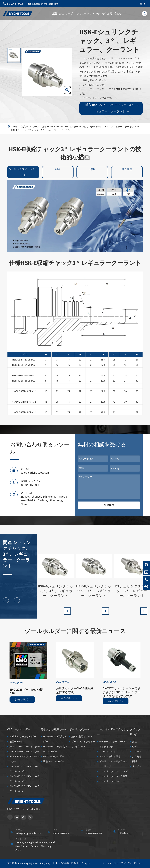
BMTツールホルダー (54, 756)
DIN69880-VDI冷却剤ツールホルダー (55, 749)
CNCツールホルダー (39, 129)
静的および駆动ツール (54, 729)
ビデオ (135, 746)
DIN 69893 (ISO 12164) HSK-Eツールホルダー (24, 789)
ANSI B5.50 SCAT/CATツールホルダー (25, 759)
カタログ (100, 14)
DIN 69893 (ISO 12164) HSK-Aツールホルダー (24, 769)
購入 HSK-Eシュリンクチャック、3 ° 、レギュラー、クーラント (112, 108)
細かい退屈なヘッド (82, 737)
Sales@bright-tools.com (43, 4)
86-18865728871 (94, 833)
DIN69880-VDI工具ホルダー (55, 739)
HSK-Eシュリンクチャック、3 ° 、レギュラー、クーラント (42, 132)
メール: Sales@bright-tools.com (35, 471)
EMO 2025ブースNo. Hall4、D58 (28, 691)
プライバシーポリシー (131, 863)
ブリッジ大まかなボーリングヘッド (83, 744)
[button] (6, 602)
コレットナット (108, 751)
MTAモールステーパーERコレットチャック (114, 744)
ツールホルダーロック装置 (113, 776)
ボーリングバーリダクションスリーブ (113, 764)
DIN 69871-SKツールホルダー (25, 751)
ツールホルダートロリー (112, 781)
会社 (61, 14)
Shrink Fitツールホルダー (65, 129)
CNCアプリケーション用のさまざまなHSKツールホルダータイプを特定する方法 (122, 692)
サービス (70, 14)
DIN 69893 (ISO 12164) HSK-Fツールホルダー (24, 779)
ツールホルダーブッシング (113, 771)
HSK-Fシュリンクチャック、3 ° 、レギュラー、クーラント (94, 593)
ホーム (15, 129)
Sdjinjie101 (124, 833)
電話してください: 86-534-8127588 (31, 483)
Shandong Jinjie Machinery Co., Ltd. (36, 863)
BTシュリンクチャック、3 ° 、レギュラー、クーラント (132, 593)
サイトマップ (109, 863)
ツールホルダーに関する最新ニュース (75, 631)
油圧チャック (17, 742)
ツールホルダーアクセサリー (113, 732)
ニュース (137, 751)
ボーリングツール (80, 729)
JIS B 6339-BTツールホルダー (25, 746)
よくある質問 (137, 759)
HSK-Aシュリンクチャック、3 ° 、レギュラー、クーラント (56, 593)
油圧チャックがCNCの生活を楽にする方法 (75, 690)
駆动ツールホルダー (54, 761)
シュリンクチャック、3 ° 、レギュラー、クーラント (109, 129)
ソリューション (85, 14)
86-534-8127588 (13, 4)
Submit (109, 505)
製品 (55, 14)
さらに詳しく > (22, 699)
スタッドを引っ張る (110, 756)
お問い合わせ (114, 14)
